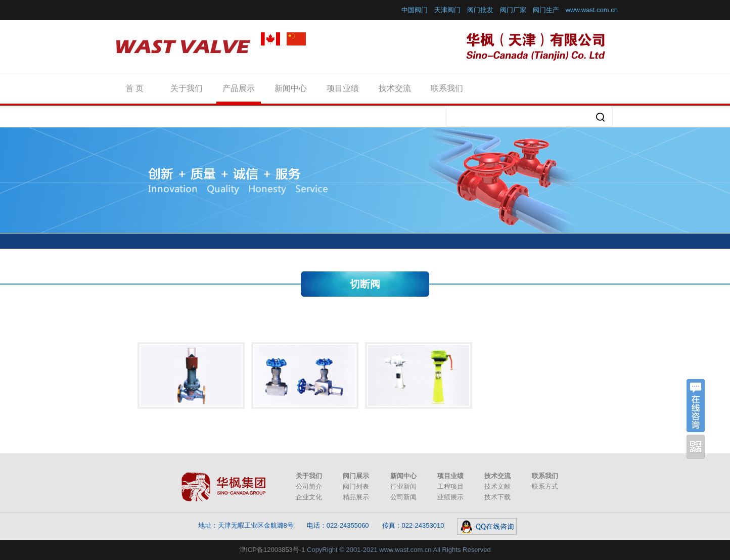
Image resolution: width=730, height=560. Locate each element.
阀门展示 (356, 476)
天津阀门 (447, 10)
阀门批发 (480, 10)
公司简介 (309, 486)
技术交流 (395, 88)
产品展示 (239, 88)
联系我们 (447, 88)
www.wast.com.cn (592, 10)
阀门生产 (546, 10)
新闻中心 (291, 88)
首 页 (134, 88)
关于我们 (187, 88)
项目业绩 (343, 88)
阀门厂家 (513, 10)
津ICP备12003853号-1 (272, 550)
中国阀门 (415, 10)
